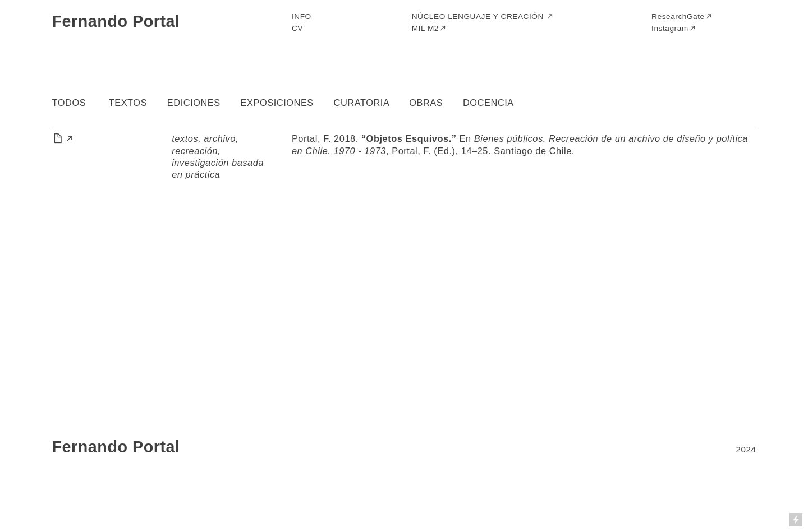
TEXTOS (128, 103)
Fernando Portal (116, 21)
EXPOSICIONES (277, 103)
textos (185, 138)
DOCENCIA (488, 103)
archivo (220, 138)
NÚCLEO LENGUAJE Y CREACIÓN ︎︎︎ (483, 17)
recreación (195, 151)
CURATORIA (362, 103)
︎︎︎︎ (63, 138)
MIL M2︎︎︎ (430, 28)
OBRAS (426, 103)
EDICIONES (194, 103)
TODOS (69, 103)
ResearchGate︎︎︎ (682, 17)
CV (297, 28)
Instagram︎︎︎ (674, 28)
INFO (302, 17)
